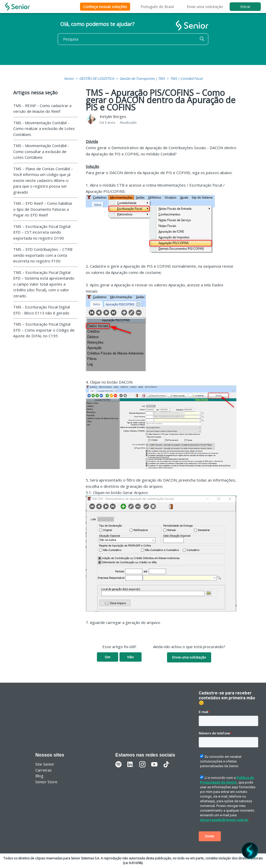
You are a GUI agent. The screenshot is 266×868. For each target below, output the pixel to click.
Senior (69, 78)
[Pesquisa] (133, 39)
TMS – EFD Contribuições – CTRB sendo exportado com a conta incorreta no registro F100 (43, 255)
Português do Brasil (157, 7)
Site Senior (45, 764)
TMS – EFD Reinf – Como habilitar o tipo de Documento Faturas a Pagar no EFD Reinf (43, 209)
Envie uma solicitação (205, 7)
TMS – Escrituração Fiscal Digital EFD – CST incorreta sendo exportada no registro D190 (42, 232)
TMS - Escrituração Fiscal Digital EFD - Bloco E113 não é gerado (42, 310)
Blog (39, 776)
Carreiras (44, 770)
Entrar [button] (245, 7)
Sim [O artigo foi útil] (108, 657)
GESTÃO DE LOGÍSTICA (97, 78)
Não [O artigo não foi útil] (131, 657)
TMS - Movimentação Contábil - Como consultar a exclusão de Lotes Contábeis (41, 151)
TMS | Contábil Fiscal (186, 78)
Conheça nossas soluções (105, 7)
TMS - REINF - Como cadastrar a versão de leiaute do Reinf (42, 108)
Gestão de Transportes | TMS (142, 78)
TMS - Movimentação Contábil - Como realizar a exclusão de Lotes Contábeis (44, 129)
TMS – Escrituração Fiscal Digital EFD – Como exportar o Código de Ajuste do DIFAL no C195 (44, 330)
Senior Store (46, 782)
